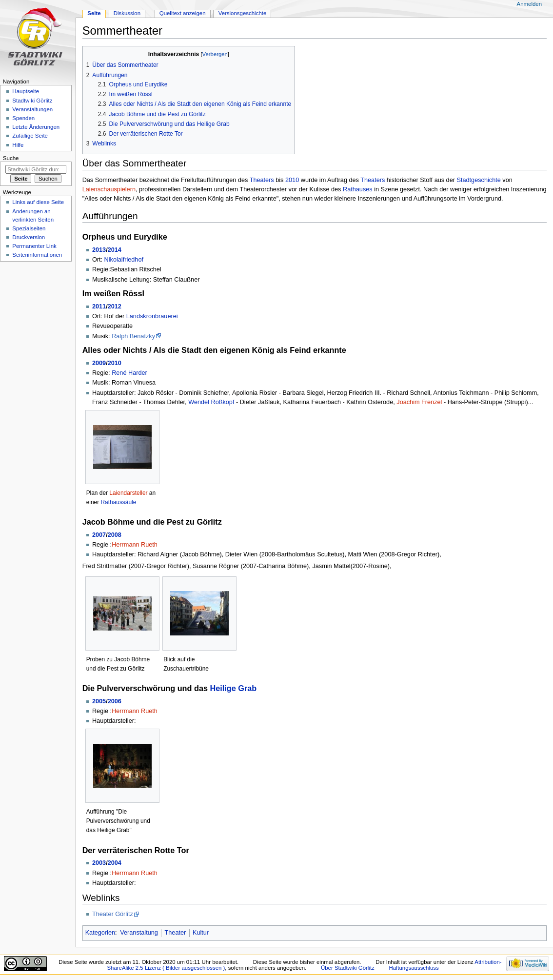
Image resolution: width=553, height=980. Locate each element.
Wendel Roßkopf (211, 402)
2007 (99, 535)
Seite (94, 13)
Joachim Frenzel (419, 402)
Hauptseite (26, 91)
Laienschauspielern (109, 189)
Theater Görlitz (113, 914)
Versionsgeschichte (243, 13)
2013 (99, 250)
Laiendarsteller (128, 493)
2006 (115, 701)
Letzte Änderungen (36, 127)
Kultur (201, 933)
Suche (11, 158)
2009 (99, 363)
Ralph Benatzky (133, 336)
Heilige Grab (234, 688)
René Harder (129, 373)
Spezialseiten (29, 228)
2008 (115, 535)
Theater (176, 933)
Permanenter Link (34, 246)
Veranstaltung (139, 933)
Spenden (23, 118)
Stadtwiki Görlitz (32, 101)
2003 (99, 863)
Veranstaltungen (32, 109)
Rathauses (358, 189)
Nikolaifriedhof (124, 260)
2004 (115, 863)
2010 (292, 180)
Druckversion (29, 237)
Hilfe (18, 145)
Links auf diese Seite (38, 202)
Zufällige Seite (30, 136)
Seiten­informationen (37, 255)
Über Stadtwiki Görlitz (348, 968)
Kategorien (100, 933)
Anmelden (530, 4)
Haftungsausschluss (414, 968)
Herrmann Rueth (135, 545)
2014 (115, 250)
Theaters (262, 180)
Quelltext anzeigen (183, 13)
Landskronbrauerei (152, 316)
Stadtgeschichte (478, 180)
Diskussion (127, 13)
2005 (99, 701)
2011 (99, 306)
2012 (115, 306)
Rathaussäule (118, 502)
